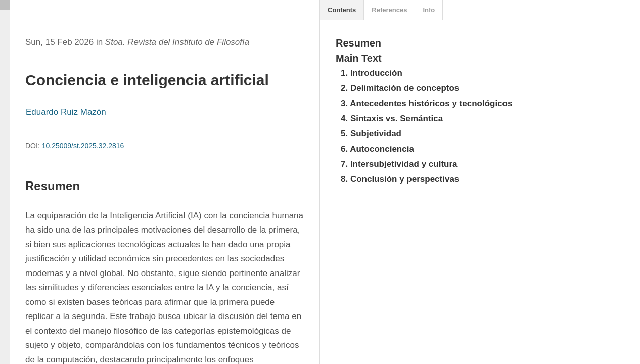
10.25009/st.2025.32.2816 (83, 146)
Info (429, 10)
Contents (342, 10)
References (389, 10)
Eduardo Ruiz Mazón (66, 112)
